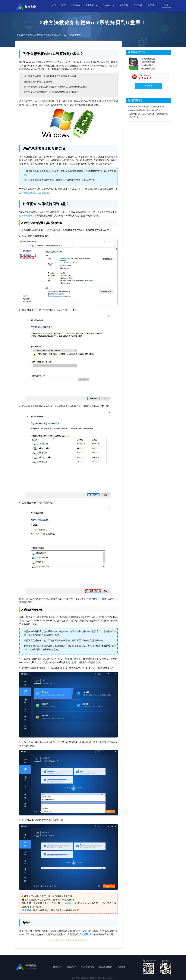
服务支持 (71, 965)
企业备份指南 (106, 965)
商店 (64, 5)
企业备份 (90, 5)
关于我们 (152, 5)
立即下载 (148, 85)
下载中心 (76, 658)
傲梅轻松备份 (26, 214)
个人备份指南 (87, 965)
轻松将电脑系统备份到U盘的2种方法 (145, 109)
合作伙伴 (138, 5)
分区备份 (74, 630)
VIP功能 (28, 648)
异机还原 (84, 933)
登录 (166, 5)
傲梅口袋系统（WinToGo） (37, 192)
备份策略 (27, 909)
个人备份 (76, 5)
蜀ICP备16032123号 (106, 977)
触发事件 (69, 902)
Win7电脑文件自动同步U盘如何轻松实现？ (148, 105)
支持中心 (107, 5)
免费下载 (124, 5)
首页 (54, 5)
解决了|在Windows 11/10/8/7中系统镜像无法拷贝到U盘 (149, 114)
